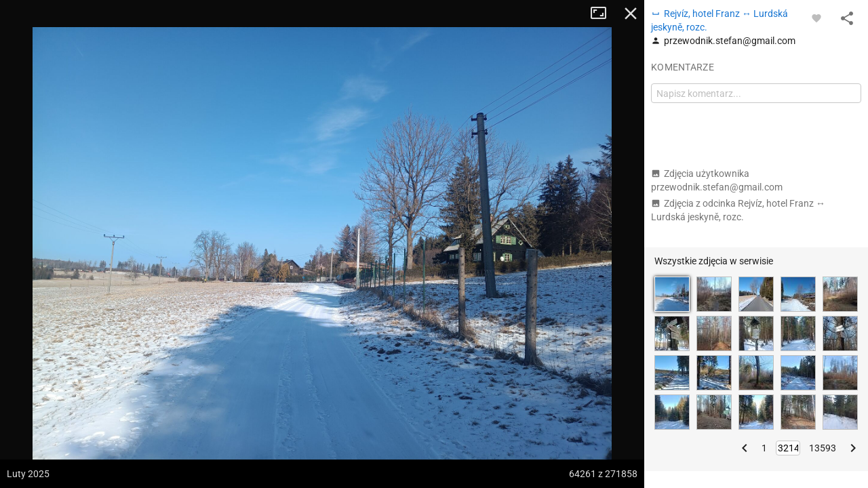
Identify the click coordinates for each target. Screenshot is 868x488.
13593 (823, 448)
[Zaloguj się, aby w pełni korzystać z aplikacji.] (816, 18)
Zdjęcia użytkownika (717, 180)
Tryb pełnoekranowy (604, 14)
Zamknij (631, 14)
